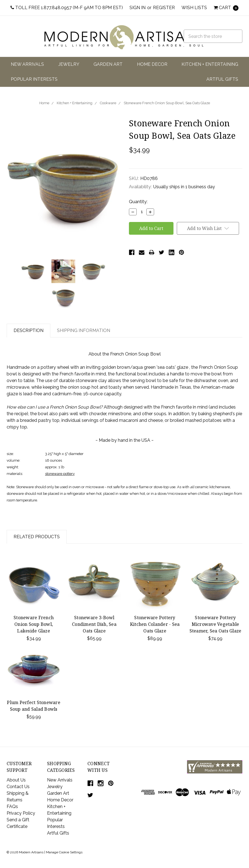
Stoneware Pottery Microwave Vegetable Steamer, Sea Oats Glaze (216, 624)
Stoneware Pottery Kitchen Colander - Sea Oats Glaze (155, 624)
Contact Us (18, 787)
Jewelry (69, 64)
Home (44, 103)
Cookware (108, 103)
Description (28, 330)
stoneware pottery (60, 474)
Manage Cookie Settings (64, 852)
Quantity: (138, 202)
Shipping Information (84, 330)
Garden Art (108, 64)
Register (164, 8)
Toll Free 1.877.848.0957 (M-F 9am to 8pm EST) (67, 8)
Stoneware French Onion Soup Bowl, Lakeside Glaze (34, 624)
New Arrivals (27, 64)
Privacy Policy (21, 813)
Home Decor (152, 64)
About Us (16, 780)
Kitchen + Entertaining (210, 64)
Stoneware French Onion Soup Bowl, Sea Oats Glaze (167, 103)
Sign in (138, 8)
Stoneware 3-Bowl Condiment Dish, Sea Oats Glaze (94, 624)
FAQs (12, 806)
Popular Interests (34, 79)
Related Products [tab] (37, 537)
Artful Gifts (222, 79)
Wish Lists (194, 8)
